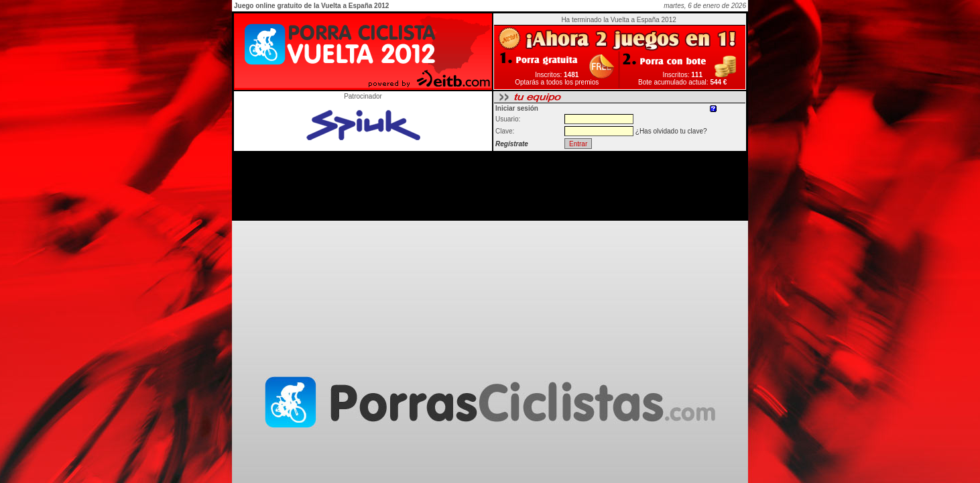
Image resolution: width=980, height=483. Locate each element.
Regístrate (512, 144)
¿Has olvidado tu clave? (671, 131)
